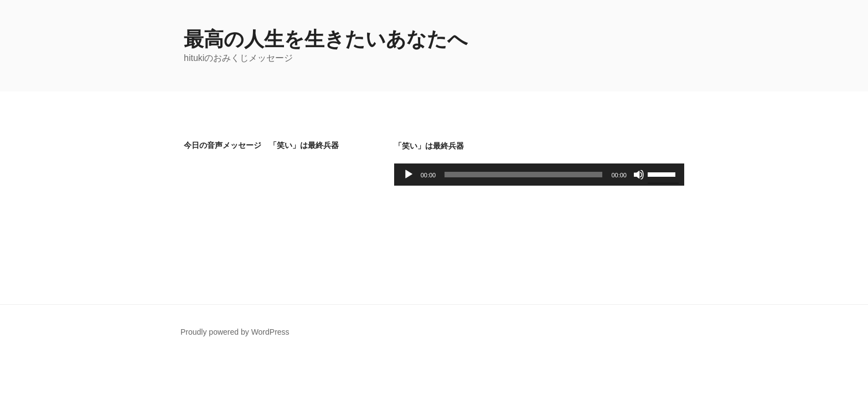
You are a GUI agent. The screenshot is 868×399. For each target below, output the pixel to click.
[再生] (409, 175)
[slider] (523, 175)
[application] (539, 175)
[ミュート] (639, 175)
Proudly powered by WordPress (235, 332)
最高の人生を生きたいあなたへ (326, 39)
